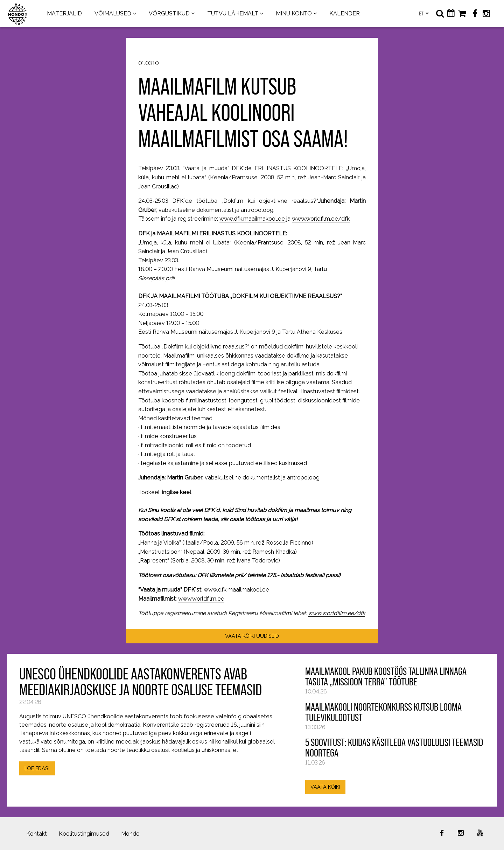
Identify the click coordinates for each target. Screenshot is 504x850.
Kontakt (37, 834)
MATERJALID (64, 13)
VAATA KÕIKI (325, 787)
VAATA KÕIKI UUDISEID (252, 636)
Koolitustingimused (84, 834)
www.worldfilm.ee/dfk (321, 219)
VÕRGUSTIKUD (169, 13)
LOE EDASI (37, 768)
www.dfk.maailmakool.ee (252, 219)
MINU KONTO (294, 13)
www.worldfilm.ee (201, 599)
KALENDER (345, 13)
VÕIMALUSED (113, 13)
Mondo (130, 834)
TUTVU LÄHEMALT (233, 13)
